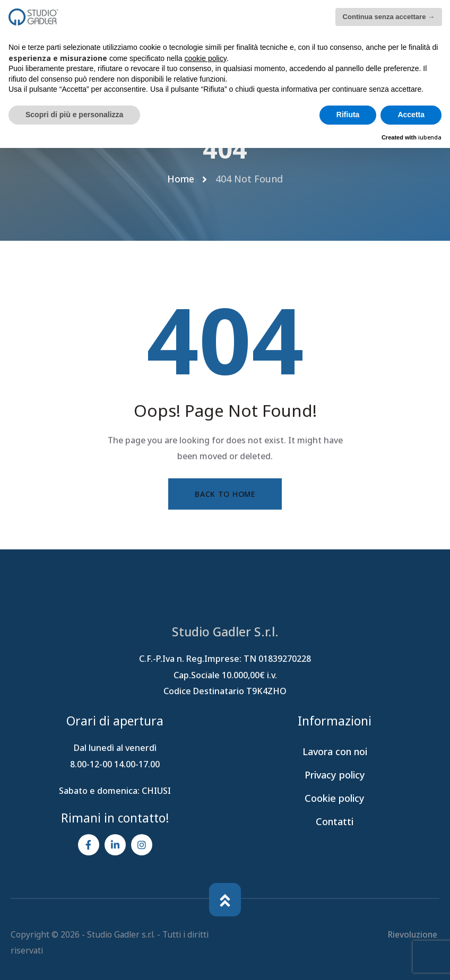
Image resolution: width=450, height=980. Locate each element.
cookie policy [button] (206, 58)
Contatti (335, 822)
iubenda (430, 137)
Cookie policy (335, 799)
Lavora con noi (335, 752)
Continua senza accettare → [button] (389, 17)
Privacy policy (335, 775)
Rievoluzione (413, 934)
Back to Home (225, 494)
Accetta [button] (411, 115)
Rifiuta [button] (348, 115)
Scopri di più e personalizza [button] (74, 115)
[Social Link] (89, 845)
